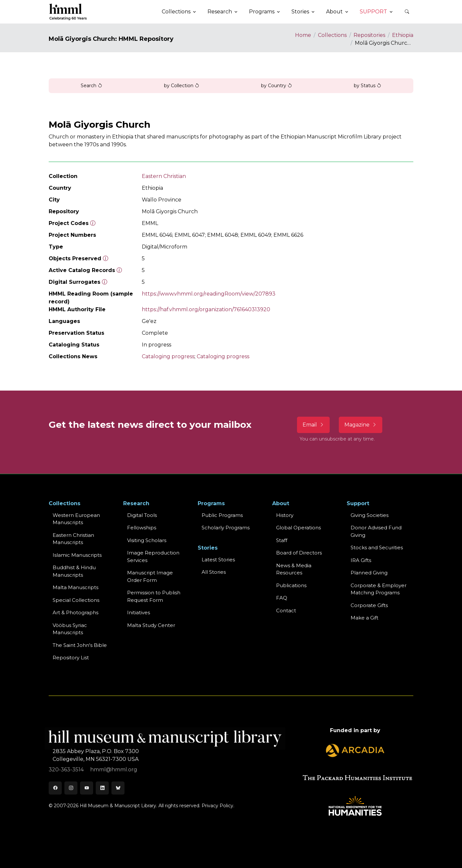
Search (91, 86)
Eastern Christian (164, 176)
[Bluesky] (118, 788)
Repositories (369, 35)
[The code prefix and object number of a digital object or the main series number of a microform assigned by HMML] (93, 223)
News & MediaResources (294, 569)
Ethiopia (403, 35)
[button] (407, 12)
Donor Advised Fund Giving (376, 531)
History (285, 515)
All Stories (214, 572)
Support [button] (373, 12)
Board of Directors (299, 553)
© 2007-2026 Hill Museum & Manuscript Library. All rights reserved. (124, 806)
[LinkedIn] (102, 788)
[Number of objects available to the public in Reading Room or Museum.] (119, 270)
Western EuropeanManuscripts (76, 519)
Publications (291, 585)
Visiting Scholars (147, 540)
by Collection (182, 86)
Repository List (71, 658)
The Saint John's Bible (80, 645)
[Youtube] (87, 788)
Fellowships (142, 528)
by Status (368, 86)
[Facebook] (55, 788)
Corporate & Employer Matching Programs (379, 589)
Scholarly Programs (226, 528)
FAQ (282, 598)
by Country (277, 86)
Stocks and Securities (377, 547)
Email (313, 425)
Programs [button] (262, 12)
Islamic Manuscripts (77, 555)
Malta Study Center (151, 625)
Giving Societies (370, 515)
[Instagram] (71, 788)
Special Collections (76, 600)
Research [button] (220, 12)
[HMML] (68, 12)
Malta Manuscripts (75, 587)
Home (303, 35)
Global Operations (298, 528)
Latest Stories (218, 560)
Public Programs (222, 515)
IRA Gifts (361, 560)
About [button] (334, 12)
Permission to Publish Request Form (154, 596)
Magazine (361, 425)
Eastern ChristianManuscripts (73, 539)
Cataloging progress (168, 356)
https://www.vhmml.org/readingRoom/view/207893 (209, 294)
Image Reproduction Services (153, 556)
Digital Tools (142, 515)
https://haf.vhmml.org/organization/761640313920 (206, 309)
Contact (286, 611)
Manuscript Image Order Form (150, 576)
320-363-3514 (67, 770)
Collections (332, 35)
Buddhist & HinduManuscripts (74, 571)
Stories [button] (300, 12)
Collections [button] (176, 12)
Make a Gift (364, 618)
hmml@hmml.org (114, 770)
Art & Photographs (75, 612)
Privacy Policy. (218, 806)
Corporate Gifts (369, 605)
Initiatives (139, 612)
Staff (282, 540)
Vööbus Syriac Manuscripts (70, 629)
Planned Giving (369, 573)
